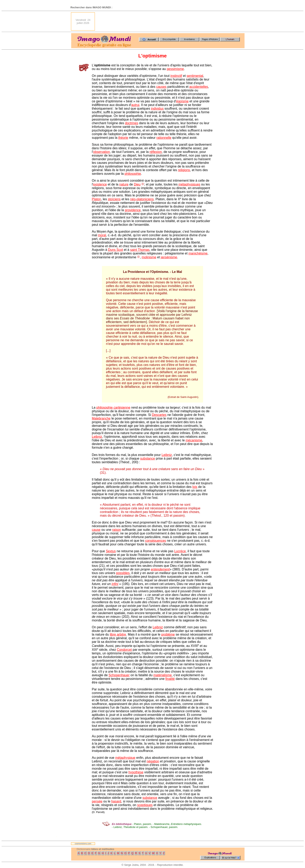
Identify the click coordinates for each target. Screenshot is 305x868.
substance (148, 458)
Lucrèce (180, 551)
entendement (160, 569)
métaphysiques (189, 184)
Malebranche (101, 418)
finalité (170, 679)
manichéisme (198, 253)
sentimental (195, 76)
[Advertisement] (171, 21)
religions (184, 170)
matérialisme (163, 675)
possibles (123, 573)
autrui (135, 105)
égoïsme (182, 101)
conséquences (156, 541)
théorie (123, 138)
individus (157, 109)
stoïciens (114, 199)
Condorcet (124, 650)
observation (102, 152)
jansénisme (169, 257)
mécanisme (194, 440)
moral (102, 235)
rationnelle (164, 138)
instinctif (176, 76)
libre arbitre (118, 634)
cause (96, 530)
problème (168, 634)
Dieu (137, 184)
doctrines (132, 123)
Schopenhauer (119, 675)
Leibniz (97, 437)
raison (117, 530)
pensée (97, 801)
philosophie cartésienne (113, 408)
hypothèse (136, 772)
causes (161, 87)
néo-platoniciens (142, 199)
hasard (116, 801)
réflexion (156, 152)
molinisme (149, 257)
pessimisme (175, 69)
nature (124, 184)
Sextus (111, 551)
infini (115, 584)
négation (153, 761)
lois (195, 487)
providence (133, 210)
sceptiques (145, 805)
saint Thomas (140, 250)
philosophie (133, 174)
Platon (96, 199)
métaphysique (125, 758)
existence (100, 184)
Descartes (159, 415)
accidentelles (199, 87)
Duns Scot (115, 250)
